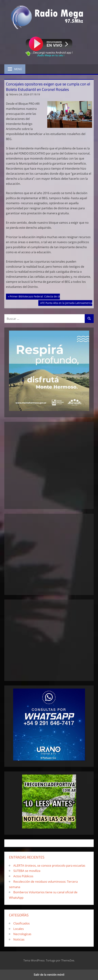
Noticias (19, 939)
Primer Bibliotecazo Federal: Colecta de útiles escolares (43, 296)
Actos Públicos (23, 876)
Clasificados (21, 923)
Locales (19, 929)
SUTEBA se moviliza (27, 871)
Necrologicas (22, 934)
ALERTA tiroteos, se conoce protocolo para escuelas (49, 865)
